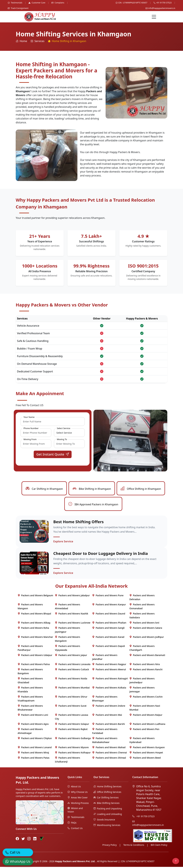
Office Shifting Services (107, 793)
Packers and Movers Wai (107, 716)
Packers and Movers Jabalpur (72, 596)
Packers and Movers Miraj (33, 754)
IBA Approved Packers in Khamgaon (93, 504)
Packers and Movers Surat (71, 707)
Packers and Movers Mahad (109, 748)
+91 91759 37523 (163, 3)
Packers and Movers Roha (33, 629)
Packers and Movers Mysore (72, 748)
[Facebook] (17, 840)
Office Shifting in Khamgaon (141, 489)
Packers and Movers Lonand (35, 748)
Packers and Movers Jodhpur (147, 638)
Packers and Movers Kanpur (109, 606)
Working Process (78, 804)
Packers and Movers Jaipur (71, 656)
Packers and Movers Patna (34, 665)
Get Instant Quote (53, 454)
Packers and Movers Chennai (109, 754)
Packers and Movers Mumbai (72, 689)
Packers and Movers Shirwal (109, 759)
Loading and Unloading (108, 815)
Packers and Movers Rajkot (71, 730)
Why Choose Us (78, 793)
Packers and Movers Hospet (146, 754)
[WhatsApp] (18, 859)
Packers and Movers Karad (108, 638)
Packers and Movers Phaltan (109, 624)
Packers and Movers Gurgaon (147, 748)
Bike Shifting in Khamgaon (92, 489)
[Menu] (154, 17)
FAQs (72, 824)
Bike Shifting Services (106, 804)
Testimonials (15, 3)
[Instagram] (29, 840)
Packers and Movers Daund (109, 615)
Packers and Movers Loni (33, 716)
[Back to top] (176, 861)
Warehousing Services (107, 826)
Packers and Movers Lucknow (73, 624)
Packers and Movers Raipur (146, 716)
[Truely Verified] (41, 840)
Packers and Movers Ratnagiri (110, 680)
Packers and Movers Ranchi (146, 671)
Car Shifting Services (106, 799)
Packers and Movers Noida (71, 680)
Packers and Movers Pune (108, 596)
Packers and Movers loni (144, 624)
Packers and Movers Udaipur (35, 656)
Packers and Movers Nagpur (109, 665)
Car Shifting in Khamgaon (44, 489)
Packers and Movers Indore (109, 707)
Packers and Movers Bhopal (34, 615)
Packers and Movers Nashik (71, 615)
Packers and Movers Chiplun (35, 739)
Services (37, 41)
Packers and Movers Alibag (34, 624)
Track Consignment (18, 8)
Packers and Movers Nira (145, 665)
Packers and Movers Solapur (72, 725)
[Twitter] (23, 840)
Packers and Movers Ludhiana (147, 725)
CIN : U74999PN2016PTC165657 (132, 3)
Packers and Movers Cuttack (72, 671)
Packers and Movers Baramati (147, 656)
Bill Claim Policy (159, 846)
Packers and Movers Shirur (71, 698)
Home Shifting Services (107, 788)
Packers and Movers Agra (33, 725)
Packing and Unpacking (108, 810)
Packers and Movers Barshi (109, 725)
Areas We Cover (78, 799)
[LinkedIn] (35, 840)
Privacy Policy (109, 846)
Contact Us (75, 829)
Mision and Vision (75, 811)
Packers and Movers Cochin (146, 698)
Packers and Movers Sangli (108, 629)
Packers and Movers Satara (146, 629)
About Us (74, 788)
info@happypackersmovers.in (160, 8)
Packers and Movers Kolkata (109, 689)
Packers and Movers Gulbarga (73, 739)
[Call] (18, 850)
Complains (58, 3)
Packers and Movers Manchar (35, 638)
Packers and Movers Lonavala (73, 665)
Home (21, 41)
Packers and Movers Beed (145, 759)
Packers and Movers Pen (144, 730)
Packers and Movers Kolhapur (73, 754)
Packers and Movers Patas (34, 759)
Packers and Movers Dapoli (109, 647)
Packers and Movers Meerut (109, 671)
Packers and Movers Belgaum (35, 596)
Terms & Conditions (134, 846)
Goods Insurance (104, 821)
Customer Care (37, 3)
